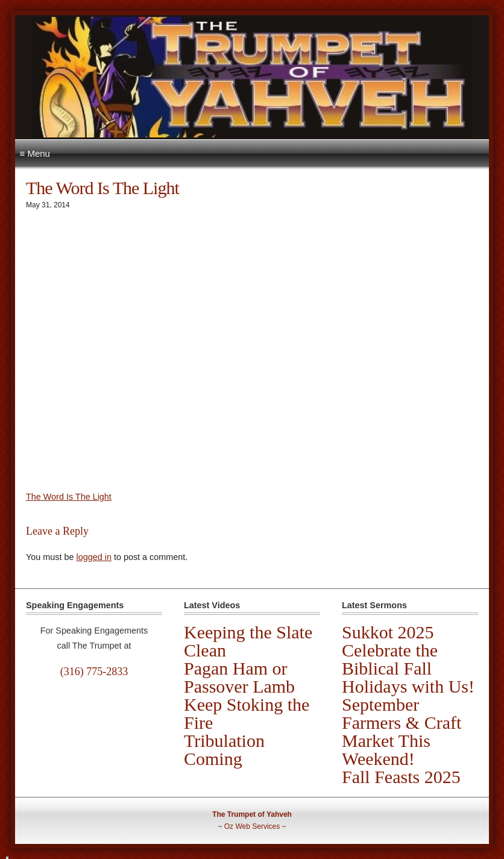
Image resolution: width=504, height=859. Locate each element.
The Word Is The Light (69, 497)
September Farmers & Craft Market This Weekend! (402, 732)
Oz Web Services (252, 826)
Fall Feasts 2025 (401, 777)
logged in (93, 557)
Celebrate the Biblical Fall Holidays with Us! (408, 668)
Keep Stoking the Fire (247, 713)
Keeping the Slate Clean (248, 641)
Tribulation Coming (224, 750)
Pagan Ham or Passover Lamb (239, 677)
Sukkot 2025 (388, 632)
